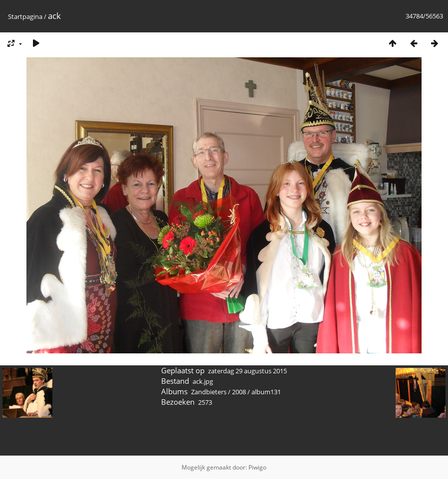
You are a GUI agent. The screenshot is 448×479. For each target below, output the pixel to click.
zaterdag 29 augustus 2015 (247, 371)
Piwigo (257, 467)
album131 (266, 392)
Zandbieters (209, 392)
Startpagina (25, 16)
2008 (239, 392)
